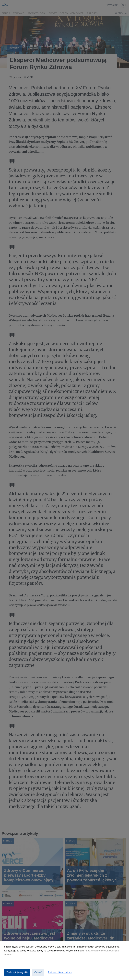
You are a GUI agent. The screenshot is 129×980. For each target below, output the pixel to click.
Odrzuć (38, 972)
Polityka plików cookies (60, 972)
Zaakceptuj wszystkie (17, 972)
